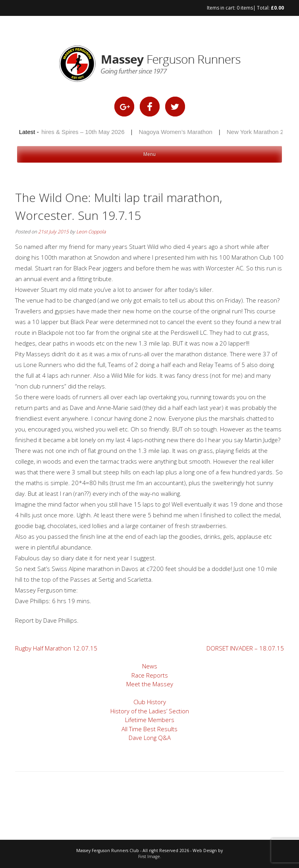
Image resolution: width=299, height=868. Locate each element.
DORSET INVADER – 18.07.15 (245, 648)
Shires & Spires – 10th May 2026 (82, 132)
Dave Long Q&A (150, 738)
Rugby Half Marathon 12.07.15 (56, 648)
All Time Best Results (149, 729)
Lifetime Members (150, 720)
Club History (150, 702)
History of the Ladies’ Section (150, 711)
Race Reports (150, 675)
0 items (245, 8)
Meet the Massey (150, 684)
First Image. (150, 856)
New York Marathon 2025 (261, 132)
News (150, 666)
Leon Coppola (91, 232)
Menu (149, 154)
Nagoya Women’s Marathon (177, 132)
